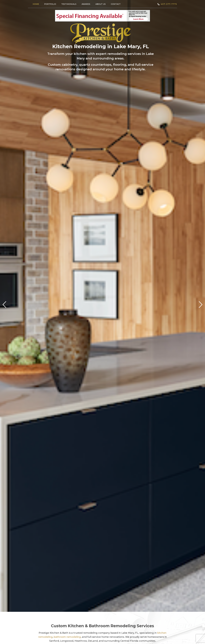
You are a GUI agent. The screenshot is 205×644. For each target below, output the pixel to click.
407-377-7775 (169, 4)
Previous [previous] (4, 305)
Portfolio (50, 4)
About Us (101, 4)
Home (36, 4)
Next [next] (201, 305)
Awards (86, 4)
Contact (116, 4)
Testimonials (69, 4)
